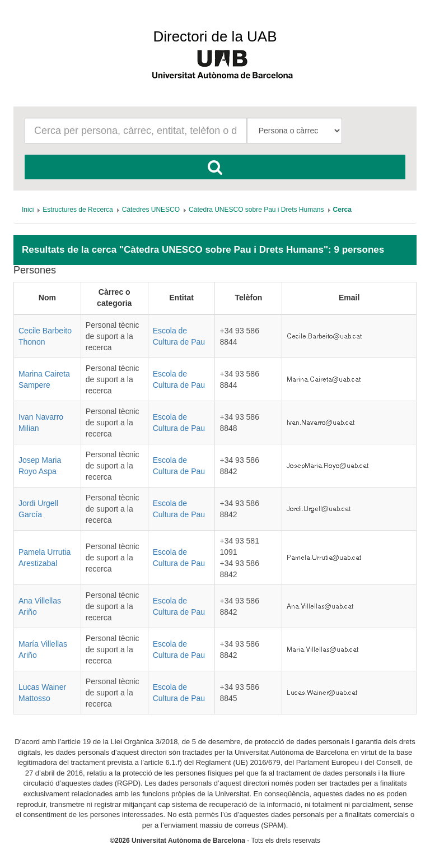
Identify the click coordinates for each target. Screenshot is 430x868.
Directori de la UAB (215, 36)
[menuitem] (28, 210)
